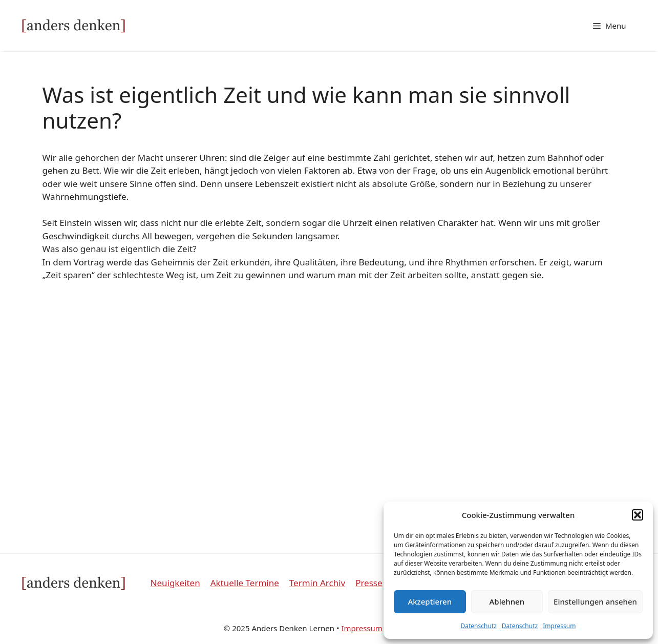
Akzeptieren (430, 601)
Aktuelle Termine (245, 583)
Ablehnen (507, 601)
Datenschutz (479, 626)
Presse (369, 583)
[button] (638, 515)
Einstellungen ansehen (595, 601)
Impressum (559, 626)
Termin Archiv (317, 583)
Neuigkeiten (175, 583)
